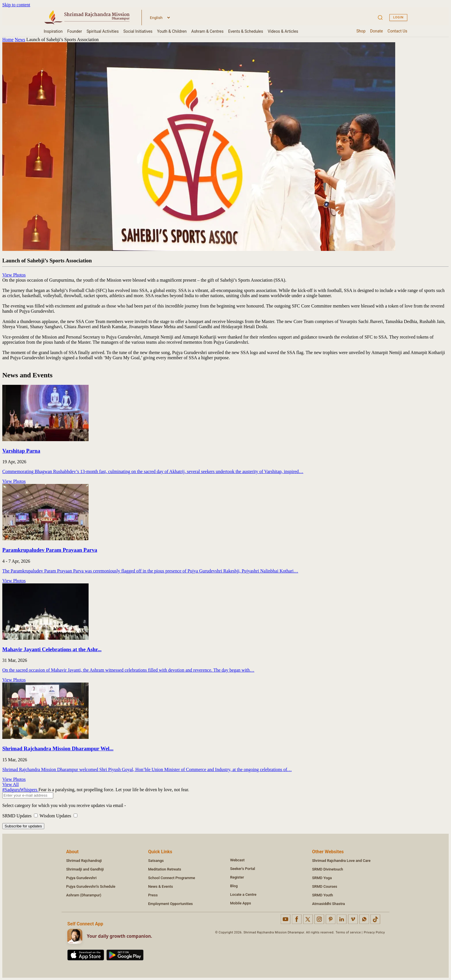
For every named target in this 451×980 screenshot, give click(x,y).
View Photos (14, 275)
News (20, 40)
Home (8, 40)
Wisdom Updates (59, 816)
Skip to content (16, 5)
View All (10, 784)
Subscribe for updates (23, 826)
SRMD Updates (21, 816)
